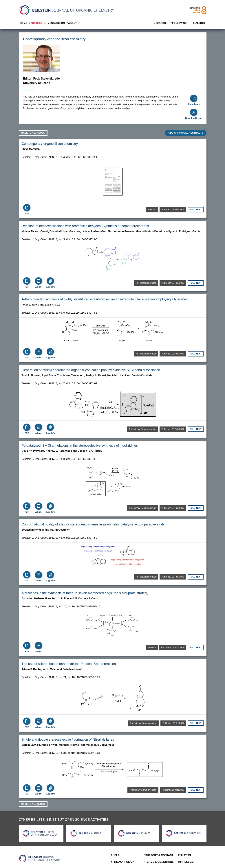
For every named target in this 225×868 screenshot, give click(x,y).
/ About (74, 23)
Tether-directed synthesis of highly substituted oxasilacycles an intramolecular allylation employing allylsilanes (105, 299)
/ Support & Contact (159, 855)
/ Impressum (185, 862)
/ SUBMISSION (56, 23)
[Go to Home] (40, 858)
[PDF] (27, 208)
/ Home (23, 23)
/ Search (162, 23)
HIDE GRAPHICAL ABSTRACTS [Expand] (185, 133)
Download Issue (194, 118)
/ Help (115, 855)
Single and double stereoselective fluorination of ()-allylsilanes (68, 740)
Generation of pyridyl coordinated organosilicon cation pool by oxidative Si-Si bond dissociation (91, 370)
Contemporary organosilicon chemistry (50, 144)
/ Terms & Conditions (159, 862)
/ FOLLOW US (180, 23)
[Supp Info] (50, 281)
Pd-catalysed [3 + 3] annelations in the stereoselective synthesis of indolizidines (80, 446)
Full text (195, 210)
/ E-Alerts (198, 23)
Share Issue (194, 104)
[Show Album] (39, 281)
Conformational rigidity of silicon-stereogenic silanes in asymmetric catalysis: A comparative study (93, 524)
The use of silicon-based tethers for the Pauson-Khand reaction (69, 664)
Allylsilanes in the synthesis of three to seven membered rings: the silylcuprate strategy (85, 593)
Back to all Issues (33, 133)
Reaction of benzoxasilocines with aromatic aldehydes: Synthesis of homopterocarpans (85, 226)
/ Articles (38, 23)
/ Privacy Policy (123, 862)
